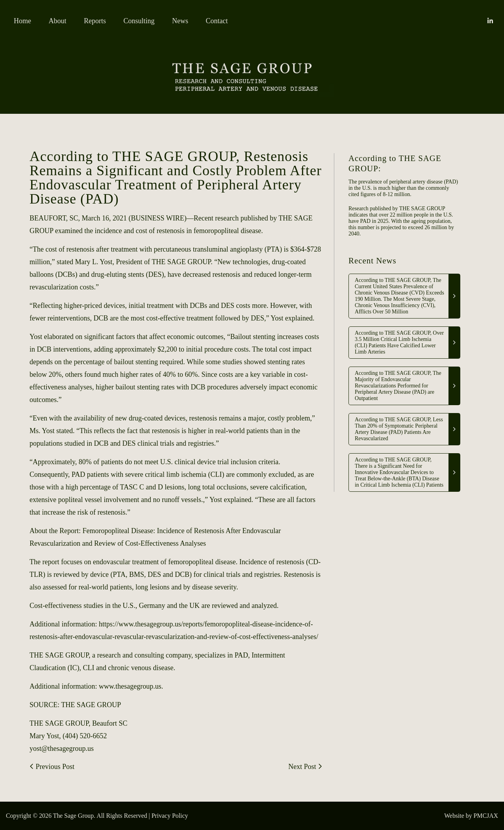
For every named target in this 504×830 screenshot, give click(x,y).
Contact (217, 21)
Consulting (139, 21)
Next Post (305, 767)
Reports (95, 21)
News (180, 21)
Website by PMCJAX (471, 816)
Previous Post (52, 767)
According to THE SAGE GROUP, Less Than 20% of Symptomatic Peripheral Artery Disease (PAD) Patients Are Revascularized (399, 429)
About (58, 21)
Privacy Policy (170, 816)
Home (22, 21)
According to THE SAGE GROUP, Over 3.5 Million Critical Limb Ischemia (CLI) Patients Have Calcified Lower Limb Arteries (399, 342)
